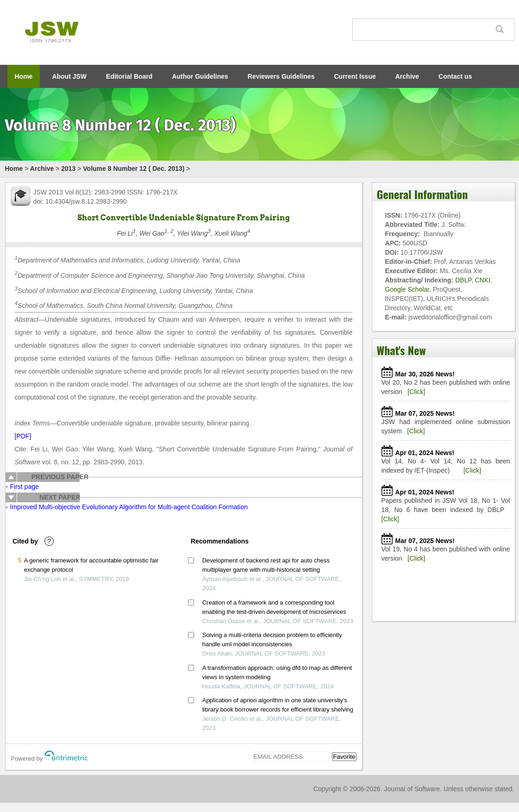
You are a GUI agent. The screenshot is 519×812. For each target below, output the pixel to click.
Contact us (455, 76)
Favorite (344, 757)
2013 (68, 169)
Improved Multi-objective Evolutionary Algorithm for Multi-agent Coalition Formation (129, 507)
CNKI (483, 280)
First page (25, 487)
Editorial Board (129, 76)
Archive (407, 76)
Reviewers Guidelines (281, 76)
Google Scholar (407, 289)
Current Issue (355, 76)
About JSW (69, 76)
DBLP (463, 280)
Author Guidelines (200, 76)
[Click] (416, 392)
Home (24, 76)
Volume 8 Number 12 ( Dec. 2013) (134, 169)
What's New (401, 350)
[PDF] (23, 436)
